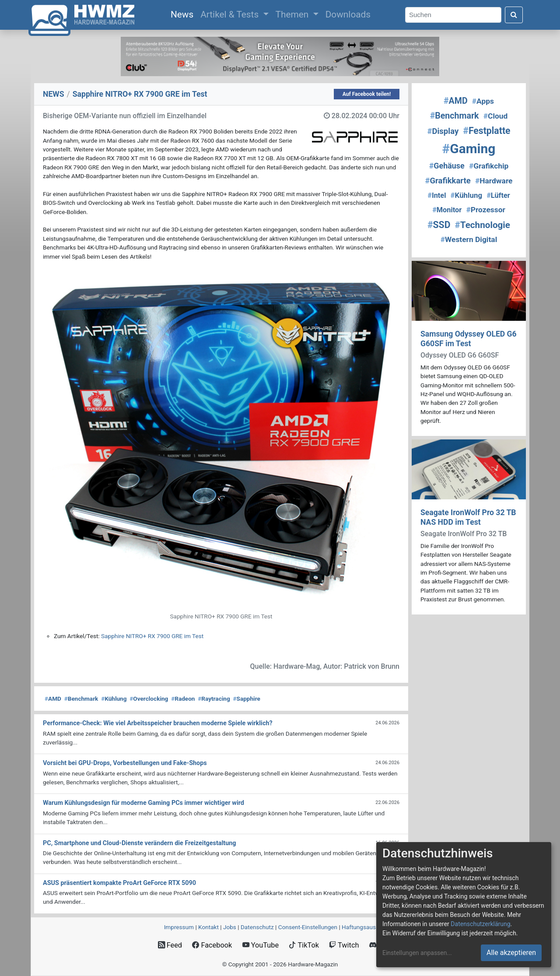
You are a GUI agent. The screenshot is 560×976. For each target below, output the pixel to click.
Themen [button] (293, 14)
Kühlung (114, 699)
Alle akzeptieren (511, 953)
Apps (483, 101)
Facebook (212, 945)
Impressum (179, 927)
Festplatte (486, 131)
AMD (53, 699)
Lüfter (498, 195)
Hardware (494, 181)
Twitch (344, 945)
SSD (439, 225)
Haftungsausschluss (369, 927)
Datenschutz (257, 927)
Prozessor (485, 210)
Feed (170, 945)
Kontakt (208, 927)
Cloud (496, 116)
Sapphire (246, 699)
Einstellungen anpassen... (417, 953)
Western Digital (469, 239)
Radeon (183, 699)
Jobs (230, 927)
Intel (437, 195)
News (184, 14)
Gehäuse (447, 166)
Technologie (483, 225)
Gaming (469, 149)
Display (443, 131)
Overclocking (149, 699)
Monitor (447, 210)
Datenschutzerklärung (480, 924)
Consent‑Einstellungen (308, 927)
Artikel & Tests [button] (231, 14)
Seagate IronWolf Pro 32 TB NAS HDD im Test (468, 517)
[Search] (453, 15)
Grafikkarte (448, 181)
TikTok (304, 945)
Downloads (348, 14)
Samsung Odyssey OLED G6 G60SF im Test (469, 339)
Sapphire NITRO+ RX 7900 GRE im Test (152, 636)
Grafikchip (489, 166)
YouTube (261, 945)
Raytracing (214, 699)
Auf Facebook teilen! (367, 94)
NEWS (54, 94)
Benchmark (81, 699)
